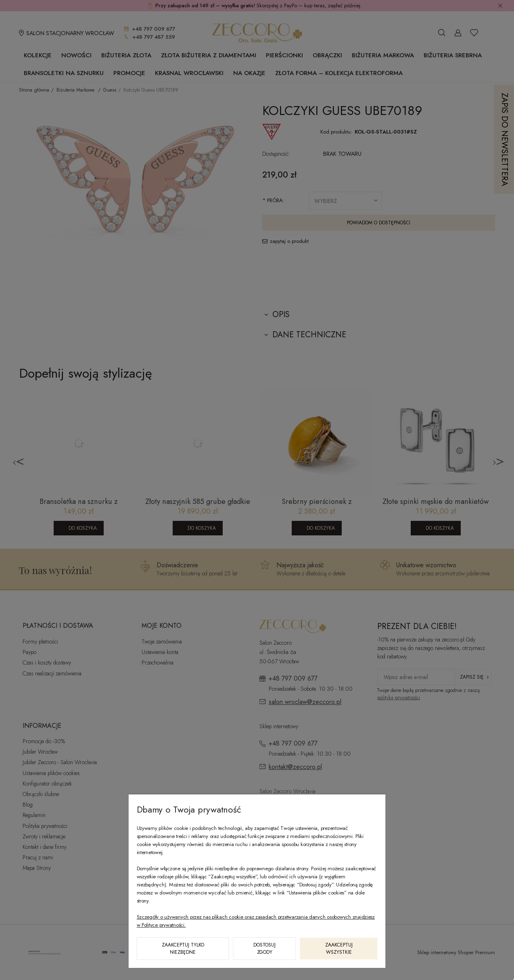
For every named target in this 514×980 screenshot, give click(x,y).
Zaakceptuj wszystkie (339, 949)
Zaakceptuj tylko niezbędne (183, 949)
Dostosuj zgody (264, 949)
